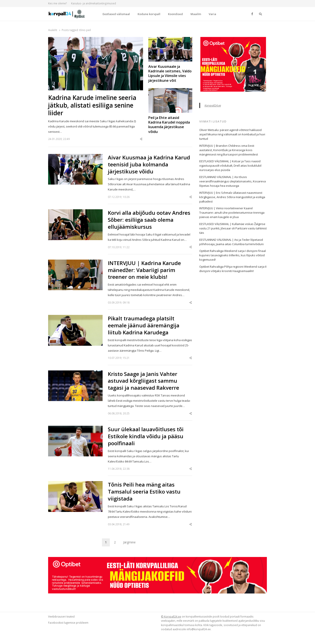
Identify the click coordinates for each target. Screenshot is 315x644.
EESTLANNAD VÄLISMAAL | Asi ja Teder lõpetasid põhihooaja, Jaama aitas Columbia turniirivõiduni (231, 242)
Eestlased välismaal (116, 14)
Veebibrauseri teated (61, 616)
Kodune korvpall (149, 14)
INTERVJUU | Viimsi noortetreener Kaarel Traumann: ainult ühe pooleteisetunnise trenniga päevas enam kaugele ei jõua (232, 213)
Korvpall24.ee (213, 105)
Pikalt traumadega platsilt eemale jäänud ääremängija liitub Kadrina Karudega (144, 325)
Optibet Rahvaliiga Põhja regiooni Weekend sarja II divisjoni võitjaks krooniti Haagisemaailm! (233, 269)
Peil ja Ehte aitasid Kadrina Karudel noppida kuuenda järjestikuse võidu (169, 125)
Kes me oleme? (58, 3)
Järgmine (129, 542)
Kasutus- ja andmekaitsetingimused (94, 3)
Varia (212, 14)
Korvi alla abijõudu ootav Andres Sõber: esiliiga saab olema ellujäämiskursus (149, 220)
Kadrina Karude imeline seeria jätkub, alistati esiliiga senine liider (92, 105)
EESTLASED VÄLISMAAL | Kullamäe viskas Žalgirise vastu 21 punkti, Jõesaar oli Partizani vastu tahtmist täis (233, 228)
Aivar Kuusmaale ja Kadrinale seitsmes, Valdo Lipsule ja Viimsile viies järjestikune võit (170, 74)
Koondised (175, 14)
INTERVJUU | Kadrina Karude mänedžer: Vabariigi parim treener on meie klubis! (144, 270)
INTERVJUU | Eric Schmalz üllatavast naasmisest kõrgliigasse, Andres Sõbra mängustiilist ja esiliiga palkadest (232, 197)
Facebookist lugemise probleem (68, 623)
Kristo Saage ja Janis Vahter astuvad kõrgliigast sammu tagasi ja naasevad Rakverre (143, 381)
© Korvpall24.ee (171, 616)
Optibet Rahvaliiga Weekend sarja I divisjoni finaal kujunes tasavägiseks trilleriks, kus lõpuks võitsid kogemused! (233, 255)
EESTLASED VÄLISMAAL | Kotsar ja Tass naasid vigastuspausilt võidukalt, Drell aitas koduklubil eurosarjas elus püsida (230, 166)
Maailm (196, 14)
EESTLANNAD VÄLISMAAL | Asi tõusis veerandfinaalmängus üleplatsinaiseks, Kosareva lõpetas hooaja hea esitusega (233, 181)
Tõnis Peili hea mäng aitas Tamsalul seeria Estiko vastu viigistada (144, 492)
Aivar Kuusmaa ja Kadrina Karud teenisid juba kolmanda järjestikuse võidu (149, 164)
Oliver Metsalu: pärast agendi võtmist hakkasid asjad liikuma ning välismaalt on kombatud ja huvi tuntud (232, 134)
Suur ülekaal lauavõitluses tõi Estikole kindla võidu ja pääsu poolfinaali (146, 436)
